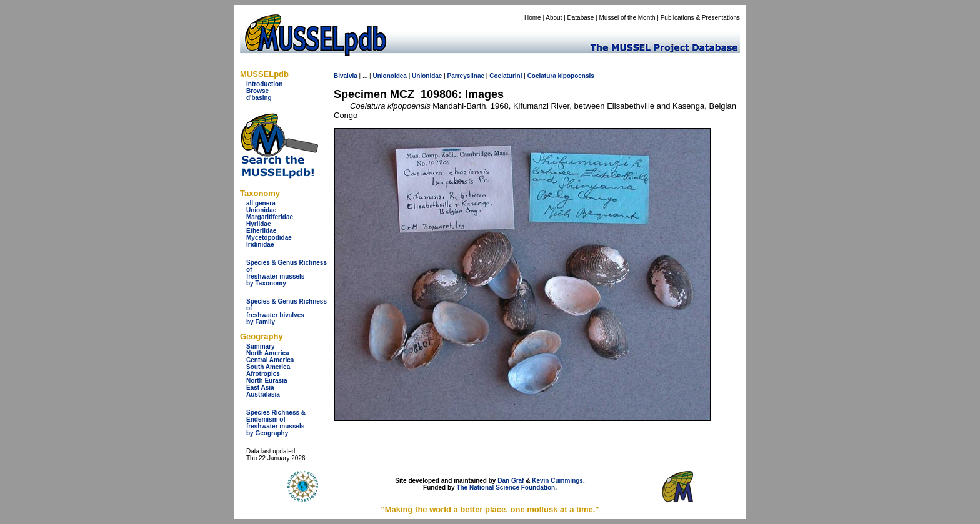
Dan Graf (511, 481)
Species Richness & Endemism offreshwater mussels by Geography (276, 423)
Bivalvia (346, 76)
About (554, 18)
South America (268, 367)
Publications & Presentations (700, 18)
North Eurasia (267, 381)
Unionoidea (389, 76)
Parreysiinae (466, 76)
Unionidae (261, 210)
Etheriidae (261, 231)
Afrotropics (263, 374)
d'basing (259, 98)
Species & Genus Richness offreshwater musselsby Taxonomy (287, 273)
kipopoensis (576, 76)
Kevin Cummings (557, 481)
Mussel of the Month (627, 18)
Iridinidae (260, 245)
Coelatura (542, 76)
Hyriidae (258, 224)
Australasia (263, 394)
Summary (261, 346)
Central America (270, 360)
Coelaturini (506, 76)
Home (533, 18)
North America (268, 353)
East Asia (260, 388)
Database (581, 18)
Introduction (264, 84)
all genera (261, 203)
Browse (257, 91)
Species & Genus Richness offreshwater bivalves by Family (287, 312)
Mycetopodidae (269, 238)
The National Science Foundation (506, 487)
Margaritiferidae (270, 217)
